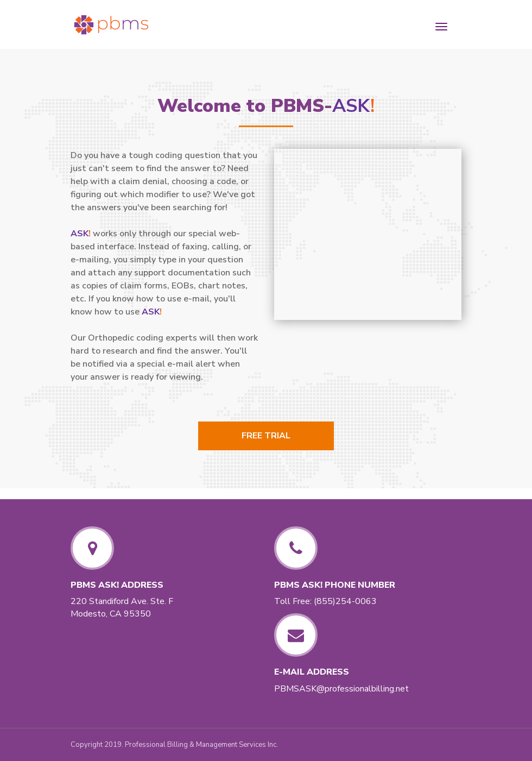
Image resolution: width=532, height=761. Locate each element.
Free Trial (266, 436)
